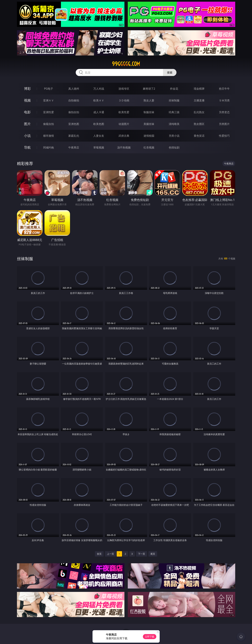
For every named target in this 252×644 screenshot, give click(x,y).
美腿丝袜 (149, 124)
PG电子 (49, 89)
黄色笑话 (199, 136)
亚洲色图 (74, 124)
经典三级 (174, 112)
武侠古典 (124, 136)
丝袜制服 (174, 100)
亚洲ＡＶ (49, 100)
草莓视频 (99, 147)
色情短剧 (174, 147)
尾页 (153, 554)
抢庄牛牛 (224, 89)
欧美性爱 (124, 112)
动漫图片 (124, 124)
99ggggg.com (126, 64)
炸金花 (174, 89)
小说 (27, 136)
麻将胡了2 (149, 89)
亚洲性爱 (49, 112)
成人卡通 (99, 112)
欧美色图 (99, 124)
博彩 (27, 89)
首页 (99, 554)
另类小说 (174, 136)
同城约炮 (49, 147)
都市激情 (49, 136)
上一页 (110, 554)
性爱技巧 (224, 136)
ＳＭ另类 (224, 100)
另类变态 (224, 112)
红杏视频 (149, 147)
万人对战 (99, 89)
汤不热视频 (124, 147)
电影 (27, 112)
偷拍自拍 (74, 112)
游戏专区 (124, 89)
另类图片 (224, 124)
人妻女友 (99, 136)
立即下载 (150, 637)
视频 (27, 100)
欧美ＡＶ (99, 100)
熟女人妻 (149, 100)
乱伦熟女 (199, 112)
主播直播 (199, 100)
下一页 (142, 554)
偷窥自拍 (49, 124)
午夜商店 (74, 147)
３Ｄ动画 (124, 100)
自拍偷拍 (74, 100)
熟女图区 (199, 124)
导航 (27, 147)
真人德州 (74, 89)
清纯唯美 (174, 124)
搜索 (170, 72)
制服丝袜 (149, 112)
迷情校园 (149, 136)
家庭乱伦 (74, 136)
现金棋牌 (199, 89)
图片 (27, 124)
